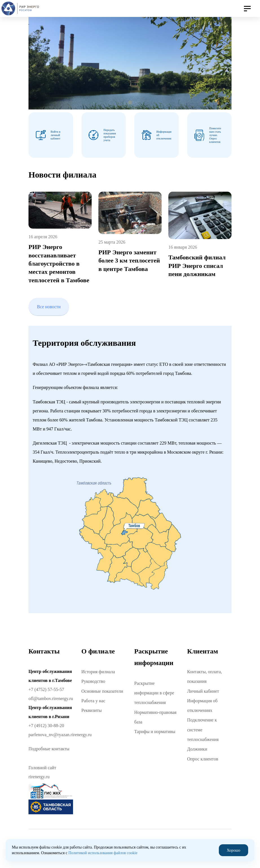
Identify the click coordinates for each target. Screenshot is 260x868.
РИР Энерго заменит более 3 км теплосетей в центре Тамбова (129, 261)
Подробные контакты (49, 749)
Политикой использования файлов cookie (103, 853)
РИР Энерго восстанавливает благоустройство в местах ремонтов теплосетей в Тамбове (59, 263)
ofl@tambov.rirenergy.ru (51, 698)
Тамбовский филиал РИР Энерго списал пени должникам (197, 266)
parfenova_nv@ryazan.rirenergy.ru (60, 735)
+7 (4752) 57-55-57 (46, 689)
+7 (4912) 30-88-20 (46, 726)
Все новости (49, 306)
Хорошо (233, 850)
